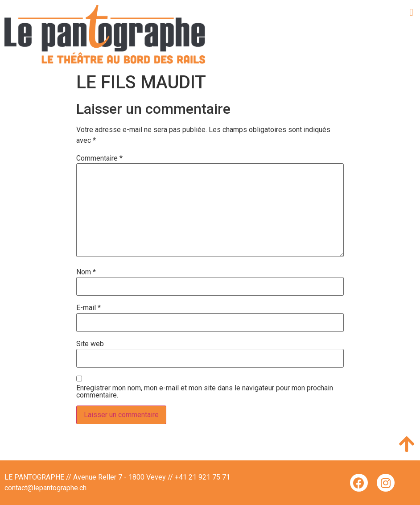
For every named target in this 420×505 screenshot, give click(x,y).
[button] (411, 12)
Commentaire (99, 158)
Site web (90, 344)
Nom (86, 272)
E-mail (89, 308)
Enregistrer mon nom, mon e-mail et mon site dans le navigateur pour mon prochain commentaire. (205, 392)
